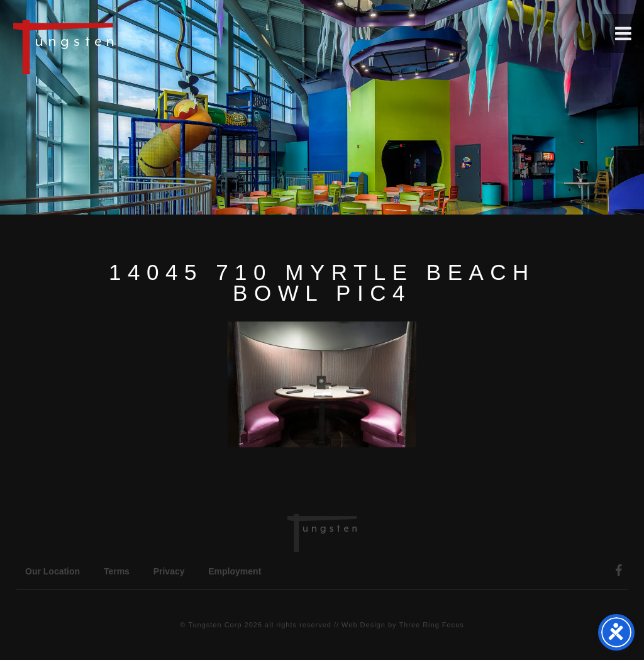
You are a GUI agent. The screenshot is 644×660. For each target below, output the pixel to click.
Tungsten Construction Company (107, 47)
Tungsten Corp (215, 625)
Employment (235, 571)
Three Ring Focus (431, 625)
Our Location (53, 571)
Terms (117, 571)
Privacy (169, 571)
